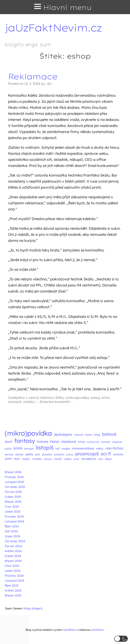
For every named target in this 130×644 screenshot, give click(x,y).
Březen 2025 (13, 502)
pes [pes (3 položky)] (38, 454)
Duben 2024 (13, 556)
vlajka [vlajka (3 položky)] (26, 459)
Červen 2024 (13, 546)
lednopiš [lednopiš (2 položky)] (29, 449)
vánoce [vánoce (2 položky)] (48, 459)
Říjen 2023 (12, 585)
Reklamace (33, 76)
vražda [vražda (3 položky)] (37, 459)
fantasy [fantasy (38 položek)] (25, 441)
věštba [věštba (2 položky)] (68, 459)
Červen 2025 (13, 492)
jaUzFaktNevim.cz (53, 28)
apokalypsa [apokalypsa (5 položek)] (63, 434)
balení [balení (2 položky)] (89, 435)
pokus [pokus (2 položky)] (70, 454)
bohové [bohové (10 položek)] (109, 434)
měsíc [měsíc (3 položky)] (100, 449)
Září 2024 (11, 531)
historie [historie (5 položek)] (43, 442)
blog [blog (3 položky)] (97, 435)
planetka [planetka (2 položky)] (47, 454)
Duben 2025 (13, 497)
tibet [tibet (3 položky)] (17, 459)
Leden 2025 (13, 511)
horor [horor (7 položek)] (55, 441)
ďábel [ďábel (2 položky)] (108, 459)
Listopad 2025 (14, 482)
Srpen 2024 (13, 536)
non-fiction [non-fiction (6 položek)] (114, 448)
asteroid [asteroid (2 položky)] (79, 435)
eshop (95, 398)
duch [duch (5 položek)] (9, 442)
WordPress (70, 630)
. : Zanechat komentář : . (54, 402)
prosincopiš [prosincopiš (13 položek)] (87, 454)
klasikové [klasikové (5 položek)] (69, 442)
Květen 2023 (13, 590)
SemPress (98, 630)
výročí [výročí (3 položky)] (58, 459)
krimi (106, 398)
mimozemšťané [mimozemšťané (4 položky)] (83, 448)
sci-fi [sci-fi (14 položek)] (106, 454)
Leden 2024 (13, 571)
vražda (29, 402)
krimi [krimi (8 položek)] (18, 448)
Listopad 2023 (14, 581)
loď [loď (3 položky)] (57, 449)
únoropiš (15, 402)
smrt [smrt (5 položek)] (8, 459)
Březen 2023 (13, 595)
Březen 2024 (13, 561)
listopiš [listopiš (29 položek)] (45, 448)
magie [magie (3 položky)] (66, 449)
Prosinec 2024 (14, 516)
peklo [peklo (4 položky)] (29, 454)
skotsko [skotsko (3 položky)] (118, 454)
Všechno (46, 398)
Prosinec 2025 (14, 477)
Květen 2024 (13, 551)
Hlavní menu (67, 7)
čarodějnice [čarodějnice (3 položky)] (89, 459)
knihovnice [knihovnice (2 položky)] (93, 442)
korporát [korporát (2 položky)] (117, 442)
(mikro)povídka (77, 398)
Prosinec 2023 (14, 576)
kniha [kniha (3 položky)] (82, 442)
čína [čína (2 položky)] (101, 459)
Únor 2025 (12, 506)
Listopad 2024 (15, 521)
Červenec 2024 (15, 541)
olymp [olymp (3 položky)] (19, 454)
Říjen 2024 (12, 526)
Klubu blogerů (33, 608)
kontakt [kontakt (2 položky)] (106, 442)
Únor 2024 (12, 566)
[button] (121, 639)
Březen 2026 (13, 472)
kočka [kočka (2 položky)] (8, 449)
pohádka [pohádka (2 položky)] (59, 454)
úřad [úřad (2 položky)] (76, 459)
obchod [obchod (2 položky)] (9, 454)
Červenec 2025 (15, 487)
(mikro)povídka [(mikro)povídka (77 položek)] (28, 433)
